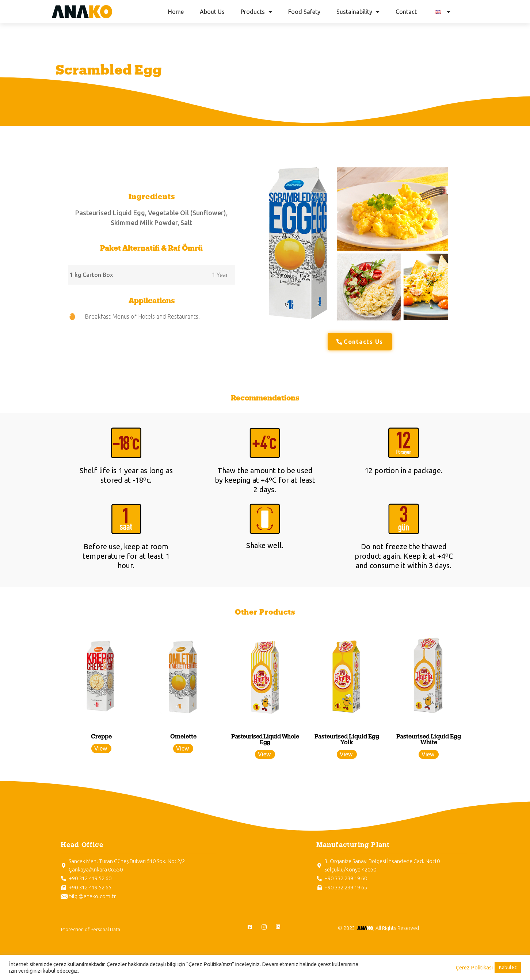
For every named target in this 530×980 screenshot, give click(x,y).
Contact (406, 12)
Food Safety (304, 12)
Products (256, 12)
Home (176, 12)
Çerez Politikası (474, 967)
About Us (212, 12)
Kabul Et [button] (508, 967)
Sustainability (358, 12)
